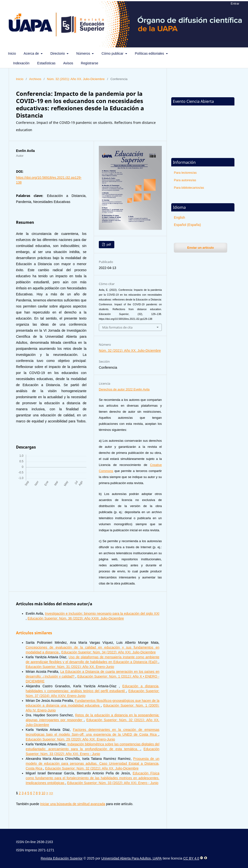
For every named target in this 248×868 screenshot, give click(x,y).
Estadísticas (46, 63)
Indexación (21, 63)
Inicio (12, 53)
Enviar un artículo (201, 248)
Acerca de (32, 53)
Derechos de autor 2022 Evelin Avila (124, 389)
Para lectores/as (185, 173)
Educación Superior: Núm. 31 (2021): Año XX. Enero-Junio (70, 667)
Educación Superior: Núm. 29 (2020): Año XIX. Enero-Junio (70, 739)
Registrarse (90, 63)
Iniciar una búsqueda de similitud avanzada (73, 804)
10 (43, 793)
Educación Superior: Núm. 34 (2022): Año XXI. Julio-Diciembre (108, 652)
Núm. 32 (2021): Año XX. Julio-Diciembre (76, 79)
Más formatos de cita (117, 327)
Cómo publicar (113, 53)
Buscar (232, 53)
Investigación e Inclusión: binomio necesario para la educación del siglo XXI (102, 614)
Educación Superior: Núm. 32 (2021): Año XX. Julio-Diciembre (92, 768)
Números (84, 53)
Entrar (235, 4)
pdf (108, 244)
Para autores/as (185, 180)
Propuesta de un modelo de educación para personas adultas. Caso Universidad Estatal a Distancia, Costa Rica (93, 763)
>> (51, 793)
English (179, 217)
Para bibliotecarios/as (189, 188)
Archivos (35, 79)
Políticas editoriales (150, 53)
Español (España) (187, 225)
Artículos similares (34, 633)
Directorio (58, 53)
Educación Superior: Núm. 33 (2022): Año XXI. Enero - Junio (113, 783)
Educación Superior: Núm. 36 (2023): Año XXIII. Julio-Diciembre (76, 618)
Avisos (68, 63)
